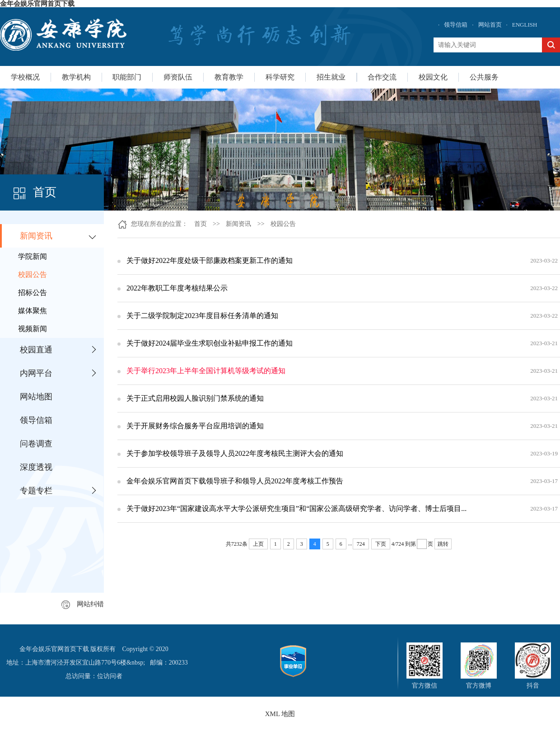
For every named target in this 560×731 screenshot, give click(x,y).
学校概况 (25, 77)
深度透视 (36, 467)
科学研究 (280, 77)
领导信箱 (456, 25)
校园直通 (36, 350)
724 (361, 544)
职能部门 (127, 77)
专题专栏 (36, 491)
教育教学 (229, 77)
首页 (201, 224)
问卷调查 (36, 444)
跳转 (443, 544)
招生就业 (331, 77)
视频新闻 (33, 329)
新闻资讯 (36, 236)
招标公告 (33, 293)
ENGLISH (525, 25)
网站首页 (490, 25)
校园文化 (433, 77)
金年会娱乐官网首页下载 (37, 4)
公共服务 (484, 77)
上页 (258, 544)
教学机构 (76, 77)
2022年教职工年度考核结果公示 (177, 288)
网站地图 (36, 397)
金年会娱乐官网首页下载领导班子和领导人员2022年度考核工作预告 (235, 481)
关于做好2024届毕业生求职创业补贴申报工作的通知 (210, 343)
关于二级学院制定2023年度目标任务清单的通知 (202, 316)
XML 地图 (280, 714)
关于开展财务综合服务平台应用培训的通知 (195, 426)
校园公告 (33, 274)
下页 (381, 544)
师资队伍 (178, 77)
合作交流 (382, 77)
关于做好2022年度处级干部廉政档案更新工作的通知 (210, 260)
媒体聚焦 (33, 311)
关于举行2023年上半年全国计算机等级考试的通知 (206, 371)
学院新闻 (33, 256)
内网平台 (36, 373)
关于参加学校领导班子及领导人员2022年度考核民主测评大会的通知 (235, 453)
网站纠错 (83, 604)
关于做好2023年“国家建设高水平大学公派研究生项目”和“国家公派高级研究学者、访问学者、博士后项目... (296, 508)
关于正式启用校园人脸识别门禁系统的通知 (195, 398)
